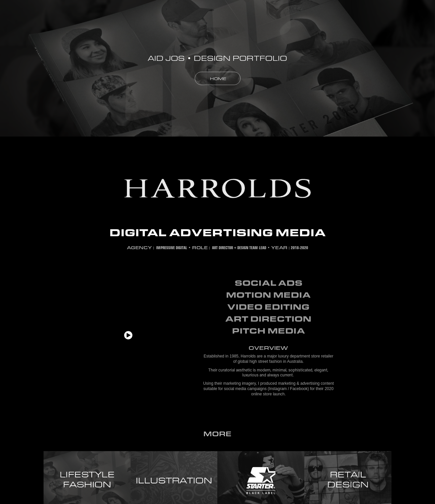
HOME (218, 79)
